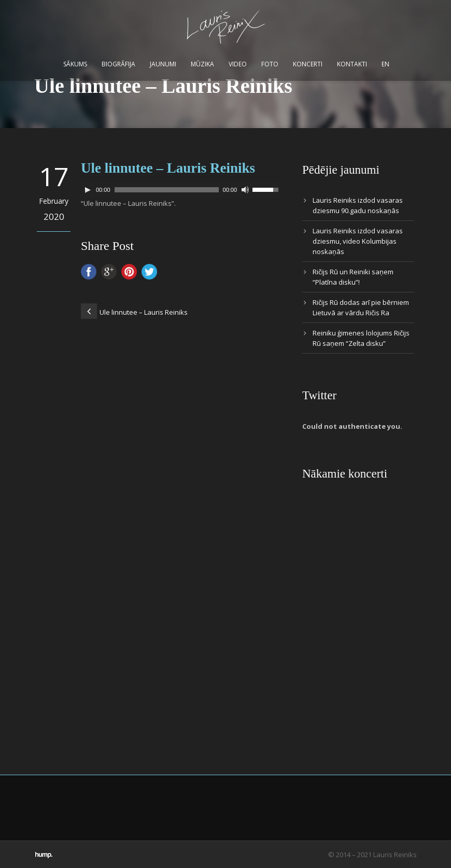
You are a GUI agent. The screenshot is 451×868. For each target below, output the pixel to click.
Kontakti (352, 64)
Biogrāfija (118, 64)
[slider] (167, 190)
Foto (270, 64)
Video (238, 64)
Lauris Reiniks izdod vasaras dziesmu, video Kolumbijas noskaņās (358, 241)
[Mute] (245, 190)
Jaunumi (163, 64)
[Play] (88, 190)
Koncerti (308, 64)
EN (385, 64)
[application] (181, 190)
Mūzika (202, 64)
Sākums (75, 64)
